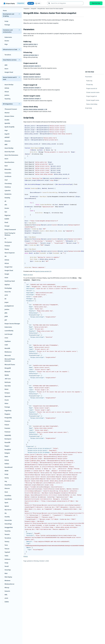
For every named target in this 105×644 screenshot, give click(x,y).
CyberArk (8, 191)
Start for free (96, 3)
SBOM (6, 471)
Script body (89, 108)
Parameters (89, 77)
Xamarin (7, 591)
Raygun (7, 446)
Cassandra (8, 173)
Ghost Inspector (10, 253)
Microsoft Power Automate (10, 360)
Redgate (7, 453)
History (26, 555)
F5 (5, 239)
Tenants (7, 534)
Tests (6, 545)
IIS (5, 299)
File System (8, 242)
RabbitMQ (8, 435)
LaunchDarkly (9, 331)
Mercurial (8, 355)
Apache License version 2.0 (43, 270)
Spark (6, 503)
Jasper (7, 302)
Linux (6, 338)
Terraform (8, 55)
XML (6, 595)
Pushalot (7, 428)
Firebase (7, 246)
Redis (6, 457)
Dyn (6, 212)
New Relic (8, 386)
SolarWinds (8, 499)
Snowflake (8, 496)
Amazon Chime (9, 116)
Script (6, 21)
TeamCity (8, 99)
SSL (6, 513)
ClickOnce (8, 187)
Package (7, 25)
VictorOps (8, 570)
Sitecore (7, 488)
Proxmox (7, 421)
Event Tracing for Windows (10, 234)
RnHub (7, 460)
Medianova (8, 352)
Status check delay (92, 104)
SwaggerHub (9, 527)
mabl (6, 345)
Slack (6, 492)
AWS (6, 65)
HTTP (6, 295)
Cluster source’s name (93, 92)
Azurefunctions (9, 162)
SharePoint (8, 485)
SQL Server (8, 510)
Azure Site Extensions (11, 155)
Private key (90, 85)
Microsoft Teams (10, 365)
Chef (6, 180)
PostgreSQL (8, 418)
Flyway (7, 249)
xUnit (6, 598)
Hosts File (8, 292)
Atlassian (7, 141)
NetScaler (8, 382)
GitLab (7, 92)
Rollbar (7, 464)
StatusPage (8, 524)
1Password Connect (11, 109)
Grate (6, 278)
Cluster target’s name (93, 100)
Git (6, 256)
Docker (7, 41)
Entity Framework (10, 230)
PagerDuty (8, 411)
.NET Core (8, 379)
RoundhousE (9, 467)
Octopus (7, 393)
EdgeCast (8, 215)
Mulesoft (7, 372)
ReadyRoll (8, 450)
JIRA (6, 313)
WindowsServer (10, 584)
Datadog (7, 198)
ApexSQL (7, 123)
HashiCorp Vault (10, 281)
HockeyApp (8, 288)
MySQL (7, 375)
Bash (6, 166)
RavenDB (7, 442)
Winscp (7, 588)
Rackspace (8, 439)
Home (5, 11)
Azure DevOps (9, 85)
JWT (6, 320)
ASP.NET (7, 137)
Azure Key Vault (10, 152)
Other (6, 403)
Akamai (7, 113)
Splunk (7, 506)
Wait (6, 573)
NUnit (6, 389)
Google (7, 274)
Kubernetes (8, 37)
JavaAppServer (9, 306)
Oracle (7, 400)
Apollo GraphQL (10, 127)
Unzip (6, 563)
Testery (7, 542)
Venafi (7, 566)
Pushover (8, 432)
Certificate (8, 176)
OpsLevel (7, 396)
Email (6, 222)
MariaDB (7, 348)
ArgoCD (7, 134)
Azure (6, 69)
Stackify (7, 517)
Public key (89, 81)
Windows (7, 581)
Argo (6, 44)
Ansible (7, 120)
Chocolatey (8, 183)
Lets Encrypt (9, 334)
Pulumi (7, 425)
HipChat (7, 285)
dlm (6, 205)
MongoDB (8, 368)
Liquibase (8, 341)
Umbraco (7, 559)
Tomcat (7, 549)
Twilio (6, 556)
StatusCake (8, 520)
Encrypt (7, 226)
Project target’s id (91, 96)
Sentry (7, 478)
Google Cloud (9, 72)
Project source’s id (92, 88)
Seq (6, 481)
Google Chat (8, 267)
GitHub (7, 88)
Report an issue (28, 274)
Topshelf (7, 552)
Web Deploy (8, 577)
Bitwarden (8, 169)
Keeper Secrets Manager (12, 324)
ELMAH (7, 219)
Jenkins (7, 95)
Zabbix (7, 602)
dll (5, 201)
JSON (6, 316)
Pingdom (7, 414)
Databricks (8, 194)
